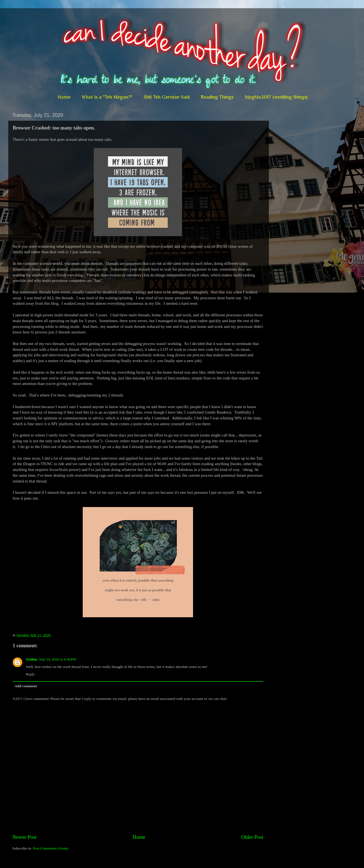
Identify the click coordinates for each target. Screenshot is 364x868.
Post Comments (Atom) (50, 848)
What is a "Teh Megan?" (107, 97)
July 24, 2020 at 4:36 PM (57, 659)
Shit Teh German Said (167, 97)
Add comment (26, 686)
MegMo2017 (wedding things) (276, 97)
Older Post (252, 837)
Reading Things (217, 97)
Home (64, 97)
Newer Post (25, 837)
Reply (30, 674)
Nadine (32, 659)
